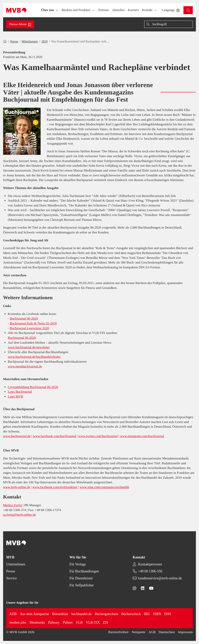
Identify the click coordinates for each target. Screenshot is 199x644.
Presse (14, 41)
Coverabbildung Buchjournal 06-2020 (33, 387)
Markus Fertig (13, 505)
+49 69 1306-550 (150, 571)
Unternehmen (16, 564)
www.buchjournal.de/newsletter (29, 347)
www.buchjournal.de (17, 436)
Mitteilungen (30, 41)
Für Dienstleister (81, 578)
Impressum (185, 632)
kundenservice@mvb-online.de (160, 578)
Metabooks (37, 622)
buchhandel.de (81, 614)
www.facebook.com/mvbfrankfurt (55, 487)
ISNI (168, 614)
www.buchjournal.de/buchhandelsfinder (34, 357)
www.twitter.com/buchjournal (98, 436)
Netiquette (139, 632)
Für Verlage (78, 564)
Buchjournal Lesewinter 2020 (29, 328)
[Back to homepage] (16, 10)
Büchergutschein (106, 614)
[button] (103, 10)
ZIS (106, 622)
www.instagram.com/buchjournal (142, 436)
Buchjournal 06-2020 (24, 319)
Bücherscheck (131, 614)
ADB (13, 614)
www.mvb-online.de (17, 487)
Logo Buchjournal (20, 392)
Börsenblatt (60, 614)
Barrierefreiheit (118, 632)
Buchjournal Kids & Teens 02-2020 (33, 323)
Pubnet (68, 622)
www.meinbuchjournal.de (25, 366)
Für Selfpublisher (82, 585)
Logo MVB (15, 397)
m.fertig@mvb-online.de (20, 515)
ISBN (157, 614)
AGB (152, 632)
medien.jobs (18, 622)
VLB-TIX (93, 622)
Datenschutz (167, 632)
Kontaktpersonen (150, 564)
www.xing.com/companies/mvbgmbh (104, 487)
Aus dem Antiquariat (34, 614)
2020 (45, 41)
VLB (79, 622)
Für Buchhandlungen (84, 571)
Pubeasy (54, 622)
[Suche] (168, 24)
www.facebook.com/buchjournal (54, 436)
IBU (147, 614)
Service (11, 578)
